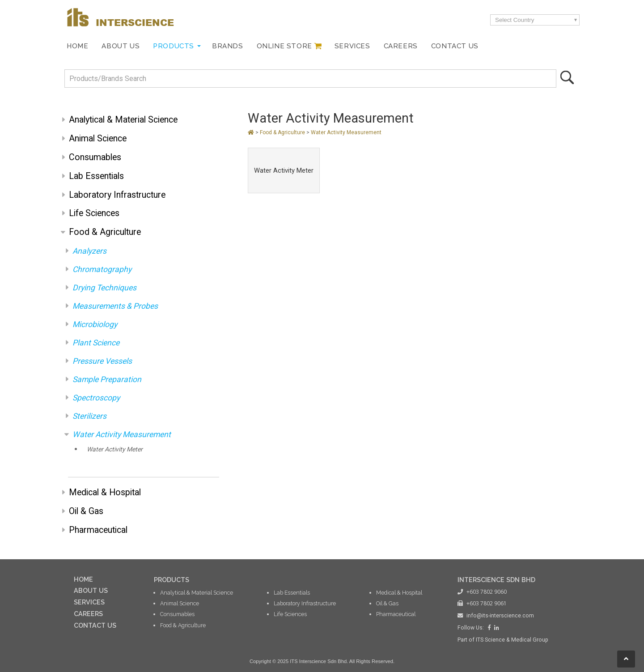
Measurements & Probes (115, 306)
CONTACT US (95, 625)
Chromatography (102, 269)
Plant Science (96, 343)
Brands (228, 46)
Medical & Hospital (105, 492)
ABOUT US (91, 590)
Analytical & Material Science (123, 120)
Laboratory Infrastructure (117, 195)
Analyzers (89, 251)
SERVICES (89, 602)
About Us (121, 46)
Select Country (515, 20)
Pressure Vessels (102, 361)
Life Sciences (94, 213)
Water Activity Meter (115, 449)
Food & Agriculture (105, 232)
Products (174, 46)
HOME (83, 579)
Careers (401, 46)
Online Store (284, 46)
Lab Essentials (96, 176)
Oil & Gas (86, 511)
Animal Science (98, 138)
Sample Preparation (107, 379)
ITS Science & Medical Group (512, 640)
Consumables (95, 157)
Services (352, 46)
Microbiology (95, 324)
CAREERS (88, 614)
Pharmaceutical (98, 530)
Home (77, 46)
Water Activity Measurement (122, 434)
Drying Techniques (104, 288)
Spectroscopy (96, 398)
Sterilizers (89, 416)
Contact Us (455, 46)
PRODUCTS (172, 580)
